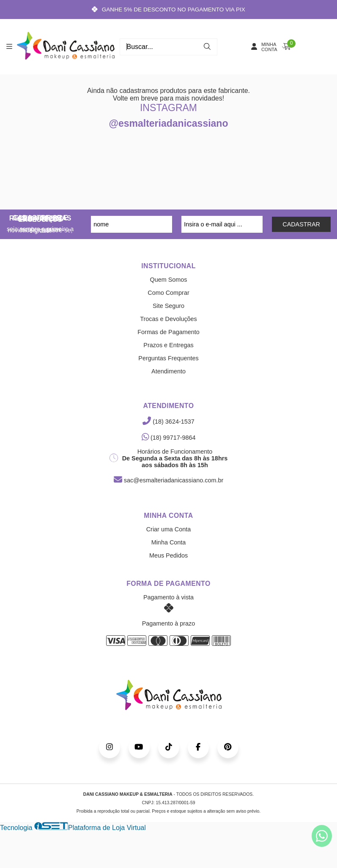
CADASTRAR (301, 224)
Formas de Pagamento (168, 332)
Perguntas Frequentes (168, 358)
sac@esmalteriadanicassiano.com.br (168, 480)
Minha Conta (169, 542)
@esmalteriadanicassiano (169, 123)
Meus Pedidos (168, 555)
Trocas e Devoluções (168, 319)
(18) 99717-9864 (169, 438)
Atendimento (168, 371)
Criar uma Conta (169, 529)
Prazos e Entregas (168, 345)
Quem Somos (169, 280)
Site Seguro (168, 306)
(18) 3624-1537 (168, 422)
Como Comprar (168, 293)
